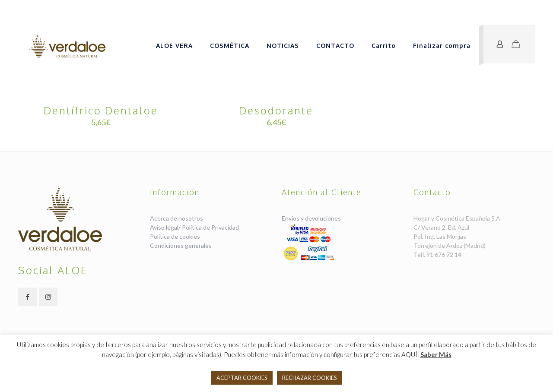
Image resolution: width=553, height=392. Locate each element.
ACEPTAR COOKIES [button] (242, 378)
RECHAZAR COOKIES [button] (310, 378)
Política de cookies (175, 236)
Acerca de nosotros (176, 218)
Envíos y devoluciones (311, 218)
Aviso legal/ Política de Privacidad (194, 227)
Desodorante (276, 110)
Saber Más (436, 354)
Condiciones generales (181, 245)
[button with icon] (27, 297)
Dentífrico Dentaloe (101, 110)
